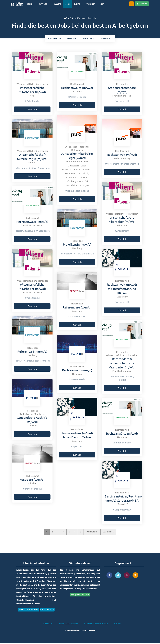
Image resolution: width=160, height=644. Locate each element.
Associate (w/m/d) (32, 480)
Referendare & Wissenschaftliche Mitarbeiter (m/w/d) (122, 364)
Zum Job (32, 110)
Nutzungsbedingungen (68, 624)
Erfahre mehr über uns (28, 610)
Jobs (69, 4)
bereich (89, 39)
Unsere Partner (47, 610)
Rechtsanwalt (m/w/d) (77, 371)
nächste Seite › (92, 532)
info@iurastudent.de (80, 595)
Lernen (32, 4)
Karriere (58, 4)
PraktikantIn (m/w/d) (77, 245)
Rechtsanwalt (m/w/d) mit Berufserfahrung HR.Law (122, 289)
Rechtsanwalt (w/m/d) (122, 155)
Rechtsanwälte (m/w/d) (122, 434)
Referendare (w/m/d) (77, 308)
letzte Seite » (108, 532)
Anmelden (142, 4)
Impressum (48, 624)
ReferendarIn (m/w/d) (32, 352)
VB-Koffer (92, 4)
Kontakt (117, 624)
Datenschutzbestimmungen (96, 624)
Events (79, 4)
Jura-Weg (45, 4)
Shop (103, 4)
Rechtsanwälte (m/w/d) (77, 88)
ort (71, 39)
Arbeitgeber (108, 39)
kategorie (53, 39)
